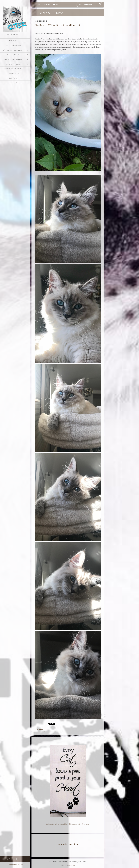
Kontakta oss (13, 73)
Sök (100, 5)
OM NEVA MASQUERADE (13, 59)
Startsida (13, 41)
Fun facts (13, 78)
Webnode (72, 865)
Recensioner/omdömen (13, 69)
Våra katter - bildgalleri (13, 50)
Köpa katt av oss (13, 64)
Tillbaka (40, 730)
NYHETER (13, 83)
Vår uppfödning (13, 55)
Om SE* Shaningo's (13, 45)
